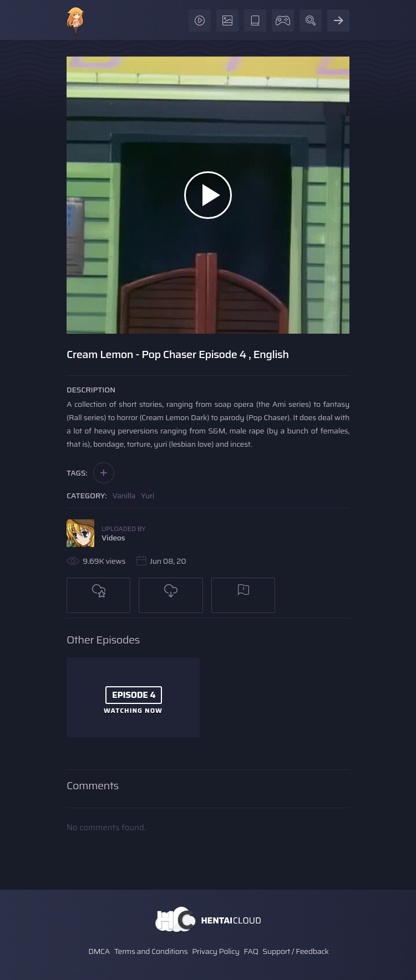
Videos (113, 538)
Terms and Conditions (151, 951)
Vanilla (124, 496)
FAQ (251, 951)
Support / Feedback (295, 951)
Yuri (148, 496)
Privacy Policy (216, 951)
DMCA (99, 951)
